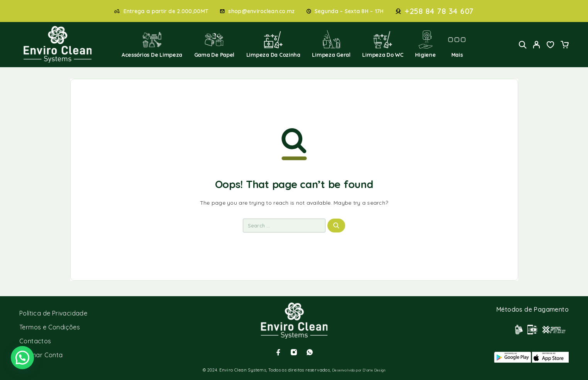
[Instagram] (294, 352)
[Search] (523, 45)
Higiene (425, 44)
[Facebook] (278, 352)
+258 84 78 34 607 (439, 11)
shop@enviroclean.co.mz (261, 11)
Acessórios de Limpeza (152, 44)
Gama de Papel (214, 44)
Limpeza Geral (331, 44)
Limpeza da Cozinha (273, 44)
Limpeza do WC (383, 44)
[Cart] (564, 46)
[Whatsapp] (310, 352)
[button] (22, 358)
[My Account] (537, 45)
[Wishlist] (551, 46)
